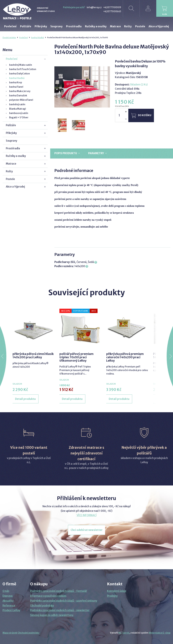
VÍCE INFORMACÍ (87, 515)
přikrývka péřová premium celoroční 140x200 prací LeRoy (125, 357)
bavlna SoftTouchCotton (23, 69)
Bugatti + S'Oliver (19, 118)
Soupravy (11, 141)
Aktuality (8, 601)
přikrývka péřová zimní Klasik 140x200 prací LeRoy (33, 356)
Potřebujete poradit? (74, 7)
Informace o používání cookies (48, 596)
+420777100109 (112, 7)
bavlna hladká (37, 38)
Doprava (8, 596)
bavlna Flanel (16, 87)
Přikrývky (11, 133)
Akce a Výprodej (15, 187)
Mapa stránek (10, 633)
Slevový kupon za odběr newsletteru (52, 615)
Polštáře (11, 125)
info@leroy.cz (94, 7)
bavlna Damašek (18, 96)
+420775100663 (112, 11)
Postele (10, 179)
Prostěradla (13, 148)
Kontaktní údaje (117, 591)
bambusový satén (19, 113)
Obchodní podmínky (42, 606)
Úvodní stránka (9, 38)
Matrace (11, 164)
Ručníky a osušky (16, 156)
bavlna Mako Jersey (20, 91)
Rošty (9, 171)
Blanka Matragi (18, 109)
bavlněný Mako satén (21, 65)
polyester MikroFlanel (21, 100)
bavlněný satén (17, 104)
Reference (9, 606)
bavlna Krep (16, 83)
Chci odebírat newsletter (87, 530)
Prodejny (112, 596)
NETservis (124, 633)
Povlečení (24, 38)
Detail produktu (25, 399)
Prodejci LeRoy (11, 610)
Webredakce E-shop (160, 633)
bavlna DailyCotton (19, 74)
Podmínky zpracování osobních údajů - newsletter (60, 610)
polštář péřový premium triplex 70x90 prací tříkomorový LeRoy (76, 357)
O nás (6, 591)
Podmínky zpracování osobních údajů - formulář (59, 591)
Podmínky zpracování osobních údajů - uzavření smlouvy (64, 601)
